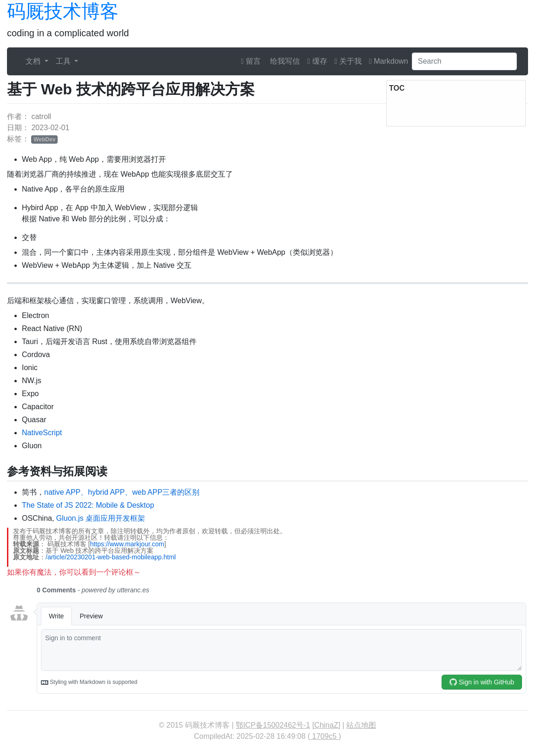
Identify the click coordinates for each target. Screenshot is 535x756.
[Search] (464, 61)
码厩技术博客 (63, 11)
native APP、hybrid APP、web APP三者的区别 (122, 492)
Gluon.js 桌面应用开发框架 (101, 518)
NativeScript (42, 433)
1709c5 (324, 736)
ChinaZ (326, 725)
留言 (251, 61)
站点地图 (361, 725)
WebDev (44, 139)
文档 (34, 61)
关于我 (348, 61)
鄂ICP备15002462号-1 (273, 725)
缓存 (317, 61)
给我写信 (284, 61)
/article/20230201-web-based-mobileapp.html (111, 557)
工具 (64, 61)
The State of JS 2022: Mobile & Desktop (88, 505)
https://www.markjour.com (127, 544)
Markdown (389, 61)
